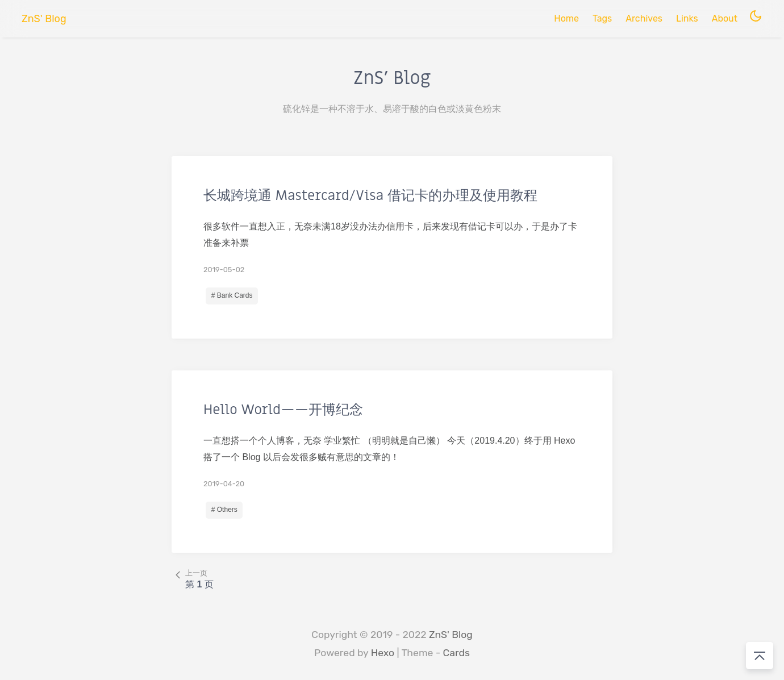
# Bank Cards (232, 295)
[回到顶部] (760, 656)
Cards (456, 653)
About (725, 18)
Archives (644, 18)
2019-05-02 (224, 270)
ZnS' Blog (451, 635)
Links (687, 18)
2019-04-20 (224, 484)
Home (566, 18)
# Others (224, 510)
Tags (602, 18)
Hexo (383, 653)
